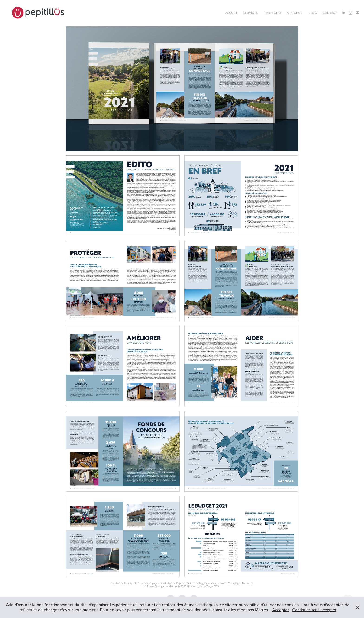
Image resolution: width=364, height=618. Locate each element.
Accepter (281, 610)
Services (250, 13)
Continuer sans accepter (314, 610)
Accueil (231, 13)
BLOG (313, 13)
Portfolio (272, 13)
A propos (295, 13)
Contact (330, 13)
